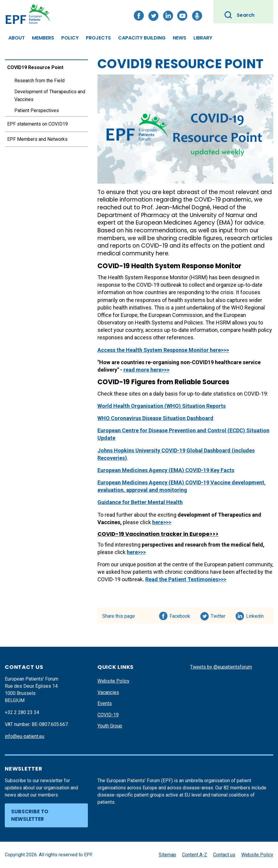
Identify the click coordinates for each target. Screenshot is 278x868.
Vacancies (108, 692)
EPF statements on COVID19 (38, 124)
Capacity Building (142, 38)
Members (43, 38)
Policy (70, 38)
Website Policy (113, 681)
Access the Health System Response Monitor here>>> (163, 350)
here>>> (162, 522)
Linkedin (255, 615)
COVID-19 (108, 715)
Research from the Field (39, 81)
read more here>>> (146, 370)
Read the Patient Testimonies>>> (186, 579)
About (17, 38)
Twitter (220, 615)
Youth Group (110, 726)
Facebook (180, 615)
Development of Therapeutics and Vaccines (50, 96)
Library (203, 38)
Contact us (224, 855)
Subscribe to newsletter (30, 815)
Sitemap (167, 855)
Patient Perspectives (37, 110)
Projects (98, 38)
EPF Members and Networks (37, 139)
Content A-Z (195, 855)
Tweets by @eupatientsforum (221, 667)
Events (105, 703)
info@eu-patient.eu (25, 736)
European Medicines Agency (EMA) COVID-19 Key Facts (166, 470)
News (180, 38)
